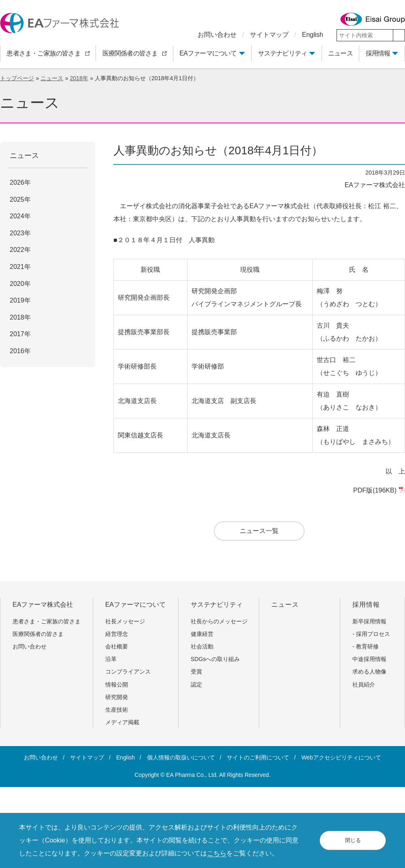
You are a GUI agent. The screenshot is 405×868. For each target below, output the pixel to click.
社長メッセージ (125, 621)
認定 (196, 685)
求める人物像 (369, 672)
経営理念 (117, 634)
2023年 (20, 233)
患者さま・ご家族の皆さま (49, 621)
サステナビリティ (283, 53)
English (313, 35)
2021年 (20, 267)
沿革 (111, 659)
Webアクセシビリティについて (341, 757)
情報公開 (117, 685)
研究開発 (117, 697)
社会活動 (202, 646)
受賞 (196, 672)
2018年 (79, 78)
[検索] (399, 35)
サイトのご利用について (258, 757)
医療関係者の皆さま (41, 634)
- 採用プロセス (371, 634)
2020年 (20, 284)
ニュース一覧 (259, 531)
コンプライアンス (128, 672)
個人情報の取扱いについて (181, 757)
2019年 (20, 300)
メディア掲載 (122, 722)
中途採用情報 (369, 659)
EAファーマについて (208, 53)
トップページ (17, 78)
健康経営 (202, 634)
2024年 (20, 216)
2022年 (20, 250)
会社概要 (117, 646)
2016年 (20, 351)
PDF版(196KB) (378, 490)
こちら (217, 853)
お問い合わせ (217, 35)
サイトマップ (269, 35)
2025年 (20, 199)
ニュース (52, 78)
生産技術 (117, 710)
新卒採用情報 (369, 621)
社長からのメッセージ (219, 621)
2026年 (20, 182)
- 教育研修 (366, 646)
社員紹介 (364, 685)
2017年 (20, 334)
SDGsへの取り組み (215, 659)
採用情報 (378, 53)
